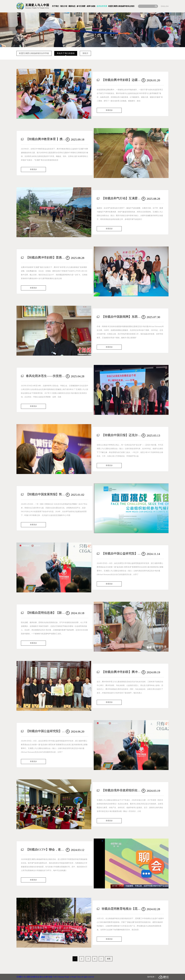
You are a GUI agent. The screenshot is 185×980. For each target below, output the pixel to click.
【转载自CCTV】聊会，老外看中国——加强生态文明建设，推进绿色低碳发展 (46, 850)
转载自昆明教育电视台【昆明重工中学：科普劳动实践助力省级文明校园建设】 (122, 909)
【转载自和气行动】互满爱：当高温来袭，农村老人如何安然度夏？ (122, 198)
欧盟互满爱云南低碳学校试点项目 (121, 6)
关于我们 (55, 6)
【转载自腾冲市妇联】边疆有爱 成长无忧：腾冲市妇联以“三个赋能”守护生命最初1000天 (122, 80)
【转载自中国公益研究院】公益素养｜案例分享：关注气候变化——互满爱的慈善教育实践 (122, 554)
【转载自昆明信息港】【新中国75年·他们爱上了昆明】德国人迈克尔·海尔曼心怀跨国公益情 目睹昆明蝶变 (46, 613)
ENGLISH (165, 6)
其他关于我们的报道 (66, 53)
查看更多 (109, 110)
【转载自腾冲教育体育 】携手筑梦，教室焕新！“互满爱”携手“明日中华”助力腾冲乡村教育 (46, 139)
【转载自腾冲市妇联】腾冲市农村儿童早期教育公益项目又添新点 (122, 672)
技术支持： (158, 977)
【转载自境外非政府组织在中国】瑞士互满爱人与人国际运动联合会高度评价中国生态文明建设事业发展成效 (122, 790)
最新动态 (72, 6)
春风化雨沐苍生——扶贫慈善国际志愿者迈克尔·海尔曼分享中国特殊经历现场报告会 (46, 376)
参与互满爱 (81, 6)
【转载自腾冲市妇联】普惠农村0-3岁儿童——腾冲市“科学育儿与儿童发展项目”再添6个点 (46, 257)
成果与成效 (91, 6)
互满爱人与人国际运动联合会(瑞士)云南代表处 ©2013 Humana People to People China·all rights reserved (55, 977)
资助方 (85, 53)
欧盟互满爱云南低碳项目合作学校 (34, 53)
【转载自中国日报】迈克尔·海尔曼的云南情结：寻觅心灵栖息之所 (122, 435)
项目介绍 (64, 6)
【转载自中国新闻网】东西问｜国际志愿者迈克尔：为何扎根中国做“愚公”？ (122, 317)
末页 (109, 959)
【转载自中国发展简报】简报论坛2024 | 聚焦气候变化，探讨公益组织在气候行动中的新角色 (46, 494)
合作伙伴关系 (102, 6)
